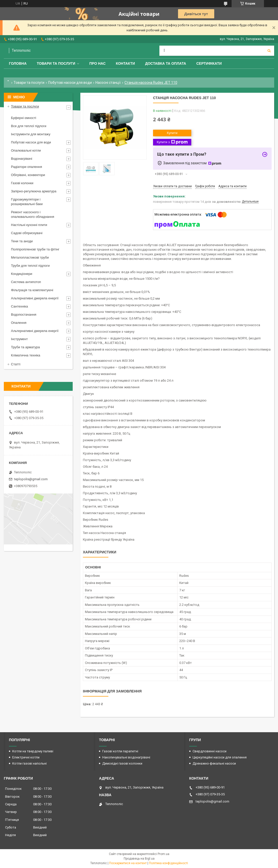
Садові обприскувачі (27, 233)
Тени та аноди (22, 241)
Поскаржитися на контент (128, 863)
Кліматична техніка (26, 355)
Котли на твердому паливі (33, 751)
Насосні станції (108, 83)
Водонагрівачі (22, 159)
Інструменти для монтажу (31, 134)
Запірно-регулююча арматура (34, 191)
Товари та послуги (56, 63)
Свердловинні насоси (210, 751)
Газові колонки (22, 183)
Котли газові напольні (29, 763)
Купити (172, 133)
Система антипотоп (26, 282)
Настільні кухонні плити (29, 225)
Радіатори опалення (27, 167)
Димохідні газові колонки (122, 763)
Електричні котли (26, 757)
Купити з (172, 142)
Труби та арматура (25, 347)
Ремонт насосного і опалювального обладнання (33, 214)
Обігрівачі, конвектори (28, 175)
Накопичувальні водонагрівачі (126, 757)
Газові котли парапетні (120, 751)
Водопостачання (24, 315)
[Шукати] (269, 51)
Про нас (97, 63)
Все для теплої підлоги (29, 126)
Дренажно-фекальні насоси (214, 763)
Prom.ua (163, 854)
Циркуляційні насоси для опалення (220, 757)
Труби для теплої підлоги (30, 266)
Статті (16, 364)
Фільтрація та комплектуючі (32, 290)
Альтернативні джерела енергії (35, 298)
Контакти (125, 63)
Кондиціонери (22, 274)
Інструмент (19, 339)
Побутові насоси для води (70, 83)
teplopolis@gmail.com (31, 479)
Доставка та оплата (166, 63)
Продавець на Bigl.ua (139, 859)
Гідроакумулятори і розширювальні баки (27, 202)
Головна (18, 63)
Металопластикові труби (30, 257)
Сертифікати (209, 63)
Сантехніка (19, 306)
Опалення (19, 323)
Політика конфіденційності (168, 863)
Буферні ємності (24, 118)
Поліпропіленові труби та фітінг (35, 249)
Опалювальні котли (26, 150)
